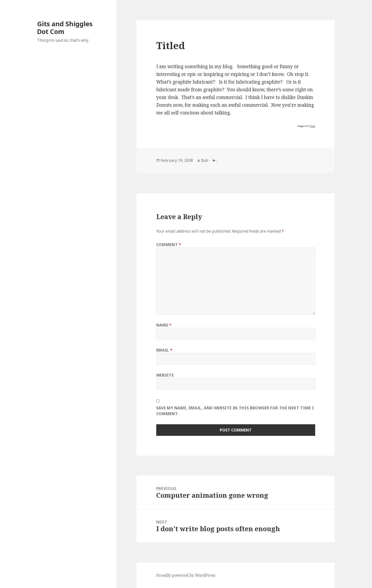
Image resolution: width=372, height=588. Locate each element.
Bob (205, 160)
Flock (313, 126)
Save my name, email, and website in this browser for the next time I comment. (235, 411)
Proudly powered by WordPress (186, 575)
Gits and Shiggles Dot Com (65, 28)
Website (165, 375)
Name (164, 325)
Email (164, 350)
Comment (169, 245)
